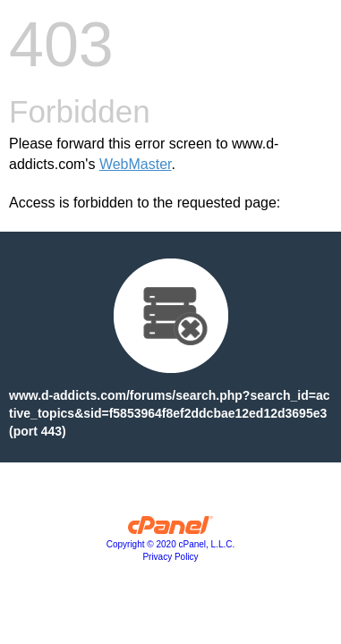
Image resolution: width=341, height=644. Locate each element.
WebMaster (136, 164)
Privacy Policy (170, 557)
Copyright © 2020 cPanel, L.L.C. (171, 544)
